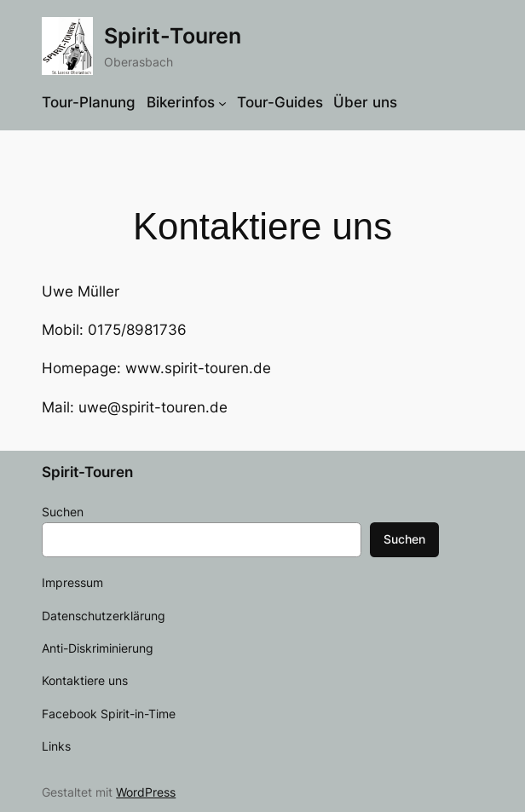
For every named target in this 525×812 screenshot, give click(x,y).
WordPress (146, 792)
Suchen (63, 512)
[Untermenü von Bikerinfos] (222, 102)
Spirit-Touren (173, 36)
